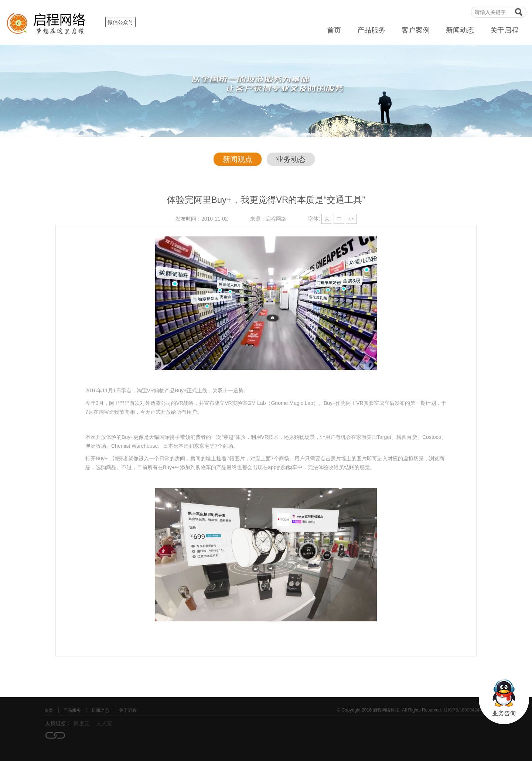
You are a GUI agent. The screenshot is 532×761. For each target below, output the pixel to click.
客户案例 (416, 30)
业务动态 (291, 159)
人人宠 (104, 723)
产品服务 (371, 30)
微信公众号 (120, 22)
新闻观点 (238, 159)
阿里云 (82, 723)
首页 (334, 30)
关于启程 (504, 30)
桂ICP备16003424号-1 (465, 710)
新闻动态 (460, 30)
